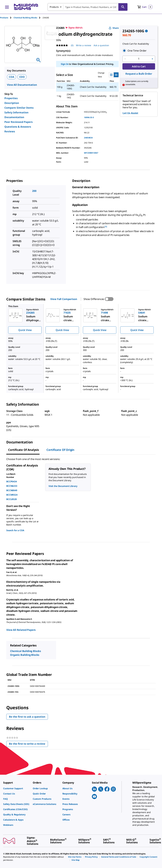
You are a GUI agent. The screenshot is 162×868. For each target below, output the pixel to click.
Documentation (14, 117)
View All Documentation (22, 85)
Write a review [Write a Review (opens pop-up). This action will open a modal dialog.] (84, 45)
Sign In (65, 64)
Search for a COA (15, 530)
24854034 (88, 138)
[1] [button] (106, 227)
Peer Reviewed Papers (19, 122)
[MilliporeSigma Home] (26, 7)
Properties (11, 98)
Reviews (10, 131)
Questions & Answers (18, 127)
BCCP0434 (12, 481)
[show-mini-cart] (145, 7)
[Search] (123, 7)
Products (4, 18)
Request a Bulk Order (139, 74)
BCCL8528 (12, 499)
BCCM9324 (12, 495)
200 (34, 191)
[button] (139, 51)
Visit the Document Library (63, 486)
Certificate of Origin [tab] (60, 450)
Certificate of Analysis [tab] (24, 450)
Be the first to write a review (28, 744)
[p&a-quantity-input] (139, 59)
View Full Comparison (64, 299)
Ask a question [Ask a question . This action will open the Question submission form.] (101, 45)
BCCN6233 (12, 486)
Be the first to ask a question (27, 717)
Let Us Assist (130, 113)
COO (22, 77)
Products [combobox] (54, 7)
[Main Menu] (7, 7)
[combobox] (88, 7)
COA (12, 77)
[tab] (7, 18)
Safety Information (16, 112)
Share (114, 28)
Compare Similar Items (19, 108)
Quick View (25, 330)
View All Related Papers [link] (21, 630)
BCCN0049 (12, 490)
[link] (16, 788)
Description (12, 103)
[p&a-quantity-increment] (152, 59)
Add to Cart (139, 66)
